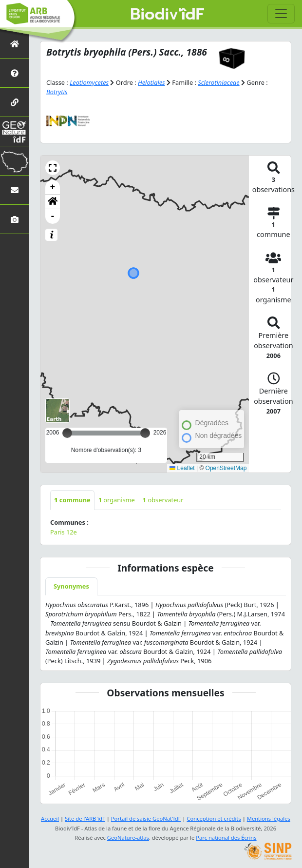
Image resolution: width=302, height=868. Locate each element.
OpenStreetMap (226, 468)
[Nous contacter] (15, 190)
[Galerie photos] (15, 219)
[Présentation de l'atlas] (15, 73)
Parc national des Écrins (226, 838)
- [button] (53, 217)
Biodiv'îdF (167, 15)
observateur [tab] (163, 500)
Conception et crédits (214, 819)
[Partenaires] (15, 102)
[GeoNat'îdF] (15, 131)
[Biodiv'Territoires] (15, 161)
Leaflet (182, 468)
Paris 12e (64, 532)
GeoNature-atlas (128, 838)
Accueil (50, 819)
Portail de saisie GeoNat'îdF (146, 819)
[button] (53, 168)
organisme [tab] (117, 500)
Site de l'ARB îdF (85, 819)
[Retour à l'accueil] (15, 44)
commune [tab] (72, 500)
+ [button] (53, 187)
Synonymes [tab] (71, 586)
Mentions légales (269, 819)
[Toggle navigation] (281, 14)
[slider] (145, 433)
